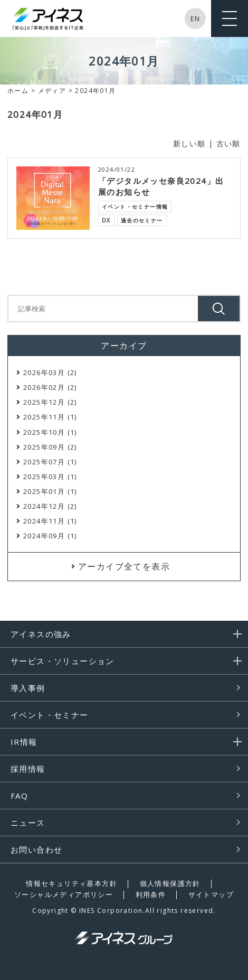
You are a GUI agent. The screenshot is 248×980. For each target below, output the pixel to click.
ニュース (28, 823)
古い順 (228, 143)
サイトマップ (211, 894)
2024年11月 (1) (50, 521)
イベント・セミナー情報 (135, 207)
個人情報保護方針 (170, 883)
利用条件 (151, 894)
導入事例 (28, 688)
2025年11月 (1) (50, 417)
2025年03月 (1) (50, 477)
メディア (52, 91)
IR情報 (24, 742)
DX (106, 220)
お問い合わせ (36, 850)
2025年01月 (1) (50, 491)
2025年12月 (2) (50, 402)
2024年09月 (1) (50, 536)
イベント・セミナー (50, 715)
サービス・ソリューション (63, 661)
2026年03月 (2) (50, 372)
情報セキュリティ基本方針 (71, 883)
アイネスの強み (41, 634)
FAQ (19, 796)
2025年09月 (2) (50, 447)
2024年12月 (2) (50, 506)
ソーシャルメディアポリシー (64, 894)
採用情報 (28, 769)
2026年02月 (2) (50, 387)
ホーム (18, 91)
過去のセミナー (142, 220)
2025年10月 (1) (50, 432)
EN (195, 18)
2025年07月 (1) (50, 462)
